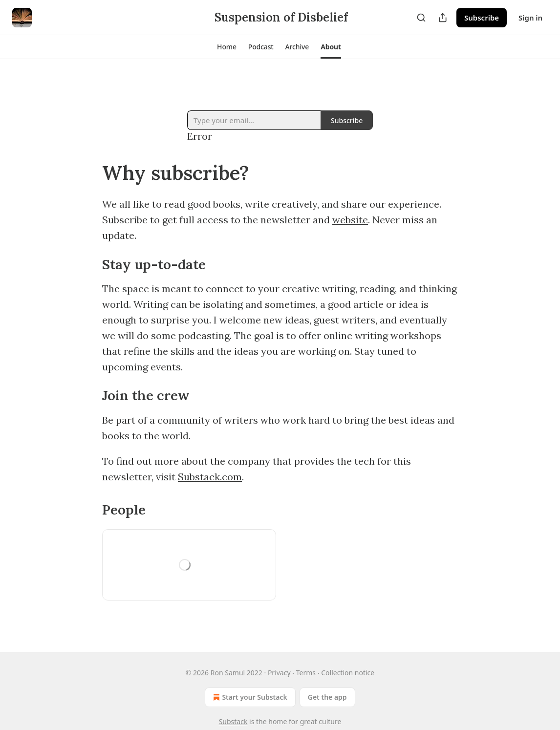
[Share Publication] (443, 18)
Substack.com (210, 477)
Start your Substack (249, 697)
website (350, 220)
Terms (306, 673)
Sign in (530, 18)
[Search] (421, 18)
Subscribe (482, 18)
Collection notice (348, 673)
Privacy (279, 673)
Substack (233, 721)
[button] (227, 47)
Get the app (327, 697)
